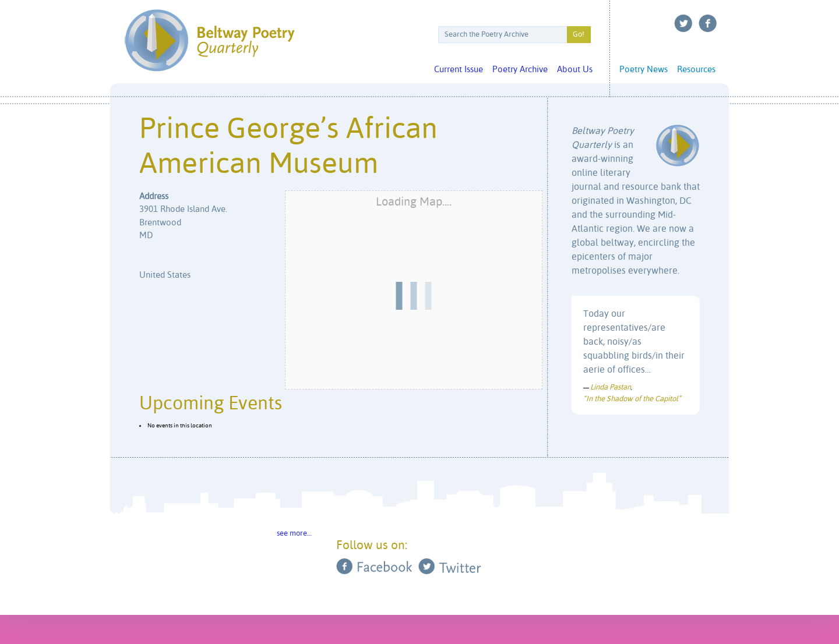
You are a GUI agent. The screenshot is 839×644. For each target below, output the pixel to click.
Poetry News (644, 70)
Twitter (683, 23)
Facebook (708, 23)
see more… (294, 534)
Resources (696, 70)
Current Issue (459, 70)
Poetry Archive (520, 70)
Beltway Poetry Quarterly (209, 40)
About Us (575, 70)
